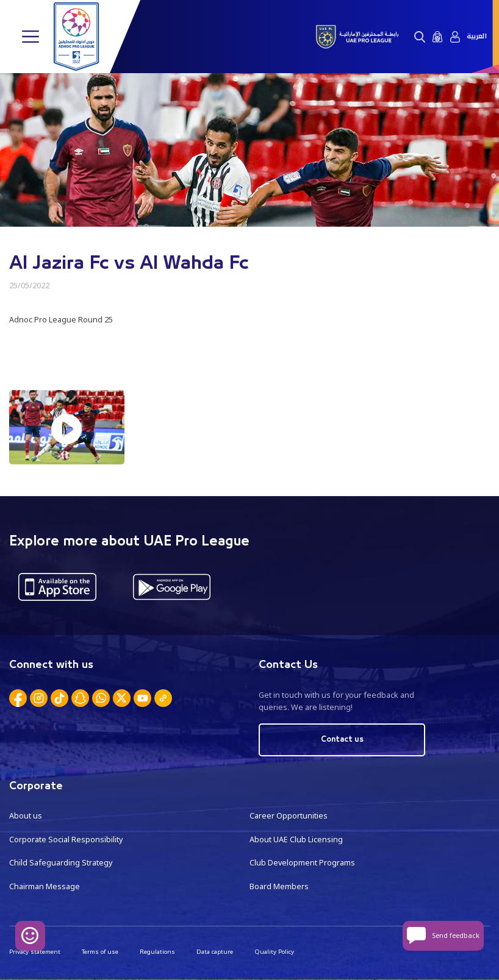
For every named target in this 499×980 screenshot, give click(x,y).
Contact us (342, 740)
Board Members (279, 886)
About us (26, 816)
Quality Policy (274, 952)
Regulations (157, 952)
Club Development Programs (302, 863)
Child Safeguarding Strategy (61, 863)
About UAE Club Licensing (296, 840)
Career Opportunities (289, 816)
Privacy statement (35, 952)
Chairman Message (45, 886)
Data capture (215, 952)
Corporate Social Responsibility (66, 840)
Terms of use (100, 952)
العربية (477, 37)
